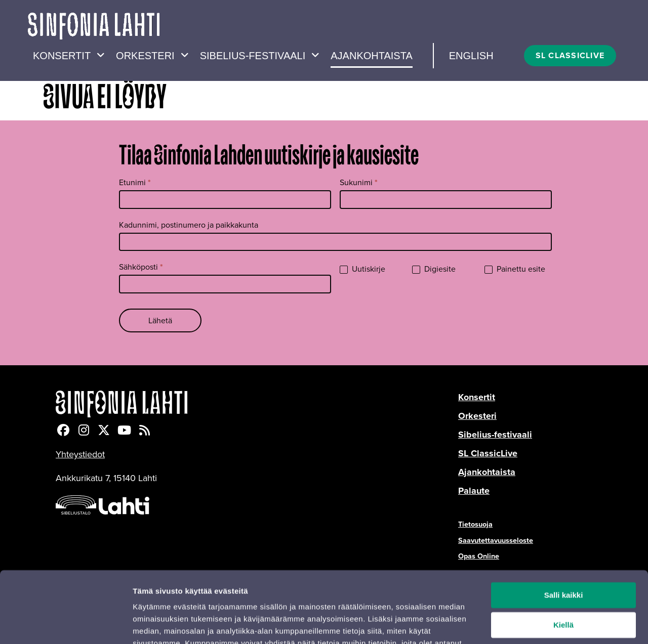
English (471, 56)
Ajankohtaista (372, 56)
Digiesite (434, 269)
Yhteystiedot (80, 454)
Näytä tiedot (155, 624)
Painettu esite (515, 269)
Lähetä (160, 320)
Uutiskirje (362, 269)
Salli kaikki (564, 536)
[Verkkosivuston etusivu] (94, 28)
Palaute (474, 491)
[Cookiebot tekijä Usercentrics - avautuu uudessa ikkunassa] (66, 624)
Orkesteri (145, 56)
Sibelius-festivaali (253, 56)
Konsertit (62, 56)
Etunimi (135, 182)
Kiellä (563, 566)
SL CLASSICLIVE (570, 55)
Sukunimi (359, 182)
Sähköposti (141, 267)
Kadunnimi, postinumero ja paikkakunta (189, 225)
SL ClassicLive (488, 453)
